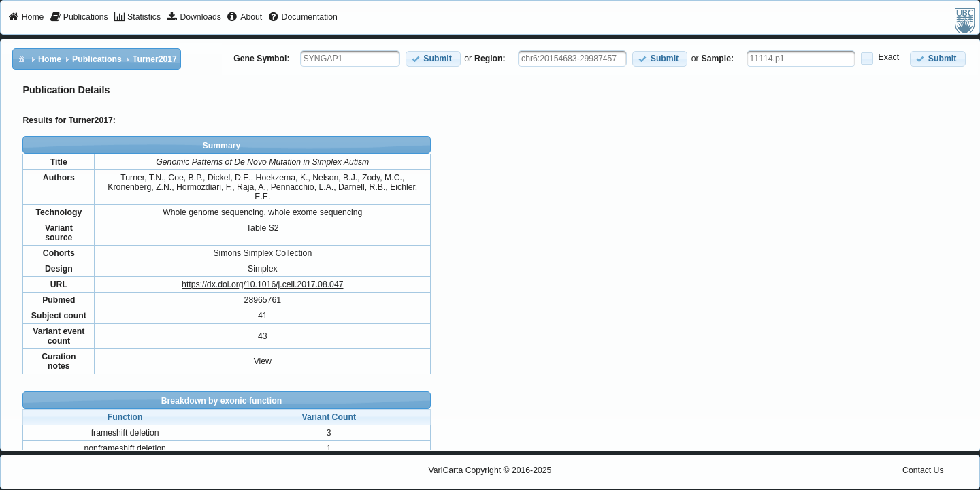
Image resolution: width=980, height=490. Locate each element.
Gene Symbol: (261, 59)
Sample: (718, 59)
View (263, 361)
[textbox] (350, 59)
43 (263, 336)
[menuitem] (26, 18)
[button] (433, 59)
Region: (490, 59)
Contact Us (923, 470)
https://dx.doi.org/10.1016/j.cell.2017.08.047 (262, 284)
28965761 (263, 300)
